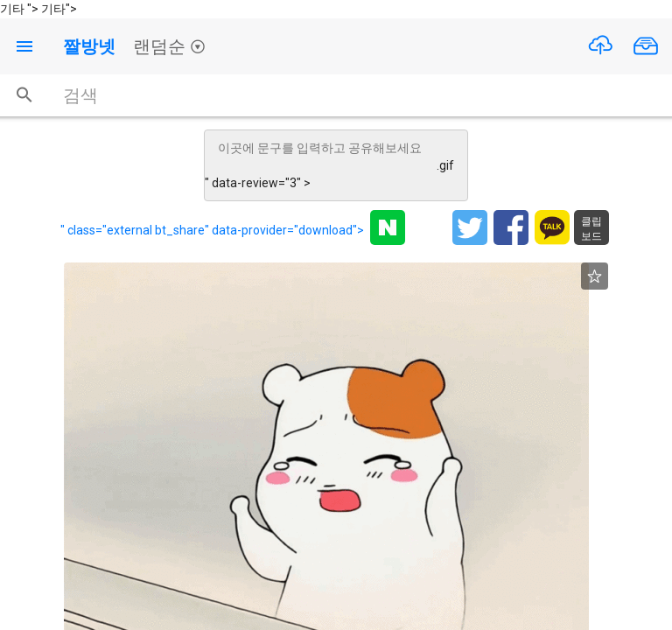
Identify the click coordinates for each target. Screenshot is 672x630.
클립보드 (591, 229)
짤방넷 (89, 46)
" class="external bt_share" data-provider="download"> (212, 230)
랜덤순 (169, 46)
